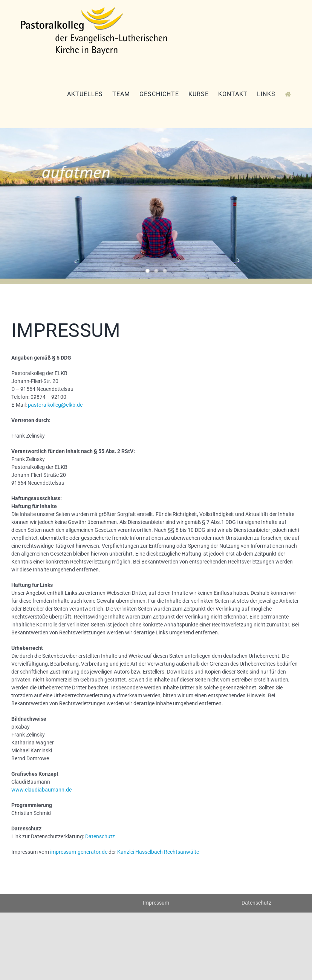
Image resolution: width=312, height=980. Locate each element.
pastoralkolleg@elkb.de (55, 405)
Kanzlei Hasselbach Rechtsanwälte (158, 852)
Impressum (156, 903)
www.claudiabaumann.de (41, 790)
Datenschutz (100, 836)
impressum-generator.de (79, 852)
